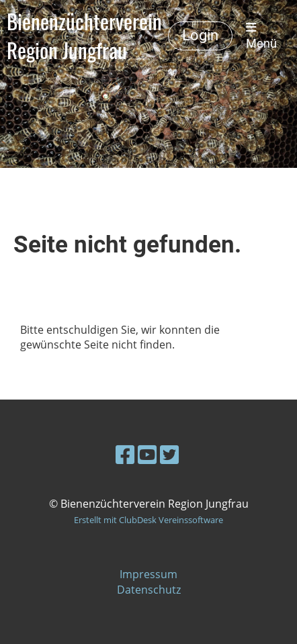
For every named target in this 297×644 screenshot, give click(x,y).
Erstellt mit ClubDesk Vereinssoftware (148, 520)
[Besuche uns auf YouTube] (147, 454)
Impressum (148, 574)
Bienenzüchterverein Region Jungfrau (84, 36)
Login (200, 35)
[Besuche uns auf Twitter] (169, 454)
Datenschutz (149, 590)
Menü (261, 36)
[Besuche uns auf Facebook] (125, 454)
